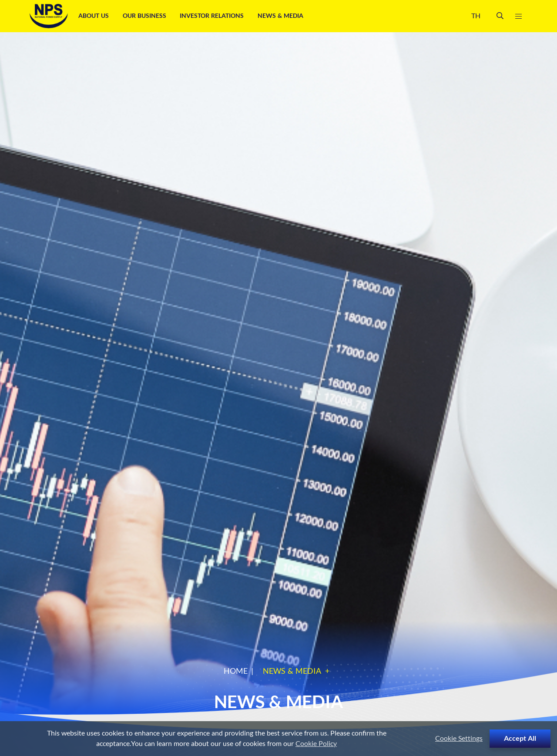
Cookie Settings (459, 739)
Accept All (520, 739)
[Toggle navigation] (518, 16)
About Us (94, 16)
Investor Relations (213, 16)
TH (476, 16)
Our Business (145, 16)
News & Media (281, 16)
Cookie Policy (316, 744)
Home (236, 671)
